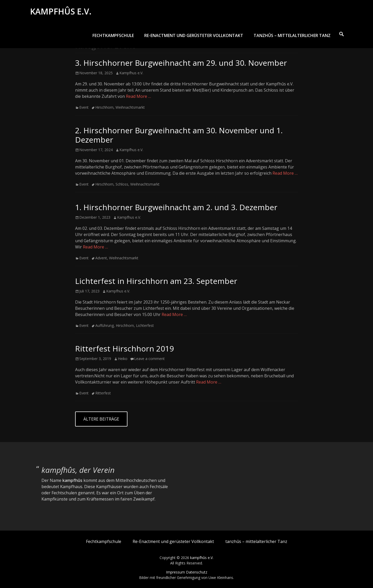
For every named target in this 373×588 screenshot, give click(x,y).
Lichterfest (145, 325)
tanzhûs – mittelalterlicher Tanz (292, 38)
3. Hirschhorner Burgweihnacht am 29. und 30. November (181, 63)
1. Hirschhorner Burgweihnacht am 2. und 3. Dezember (176, 207)
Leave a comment (149, 359)
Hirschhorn (104, 107)
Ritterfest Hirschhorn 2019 (124, 348)
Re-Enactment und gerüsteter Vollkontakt (194, 38)
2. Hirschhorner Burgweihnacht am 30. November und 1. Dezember (179, 135)
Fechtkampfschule (113, 38)
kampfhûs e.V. (62, 13)
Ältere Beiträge (101, 419)
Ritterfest (103, 393)
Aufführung (105, 325)
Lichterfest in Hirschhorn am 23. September (156, 281)
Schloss (122, 184)
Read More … (138, 96)
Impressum (175, 572)
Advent (101, 258)
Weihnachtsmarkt (130, 107)
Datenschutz (197, 572)
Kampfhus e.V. (131, 73)
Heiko (123, 359)
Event (84, 107)
